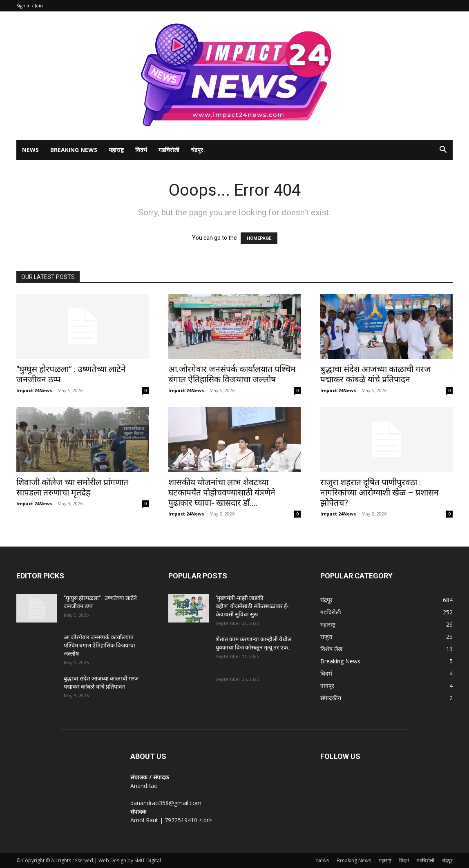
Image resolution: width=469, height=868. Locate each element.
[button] (443, 151)
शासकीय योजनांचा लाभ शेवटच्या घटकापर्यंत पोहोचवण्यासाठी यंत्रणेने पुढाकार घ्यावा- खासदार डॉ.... (222, 493)
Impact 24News (34, 390)
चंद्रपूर (197, 150)
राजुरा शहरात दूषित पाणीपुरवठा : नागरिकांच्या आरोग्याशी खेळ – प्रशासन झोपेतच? (380, 493)
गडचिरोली (169, 150)
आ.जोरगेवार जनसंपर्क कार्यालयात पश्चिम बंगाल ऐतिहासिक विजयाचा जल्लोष (232, 374)
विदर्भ (141, 150)
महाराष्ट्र (116, 150)
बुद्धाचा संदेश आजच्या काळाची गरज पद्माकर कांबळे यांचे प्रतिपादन (375, 374)
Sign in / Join (30, 6)
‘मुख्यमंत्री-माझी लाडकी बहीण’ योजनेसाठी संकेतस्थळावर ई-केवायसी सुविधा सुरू (252, 606)
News (30, 150)
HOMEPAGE (259, 238)
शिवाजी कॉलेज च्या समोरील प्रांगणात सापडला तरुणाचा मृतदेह (72, 488)
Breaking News (74, 150)
